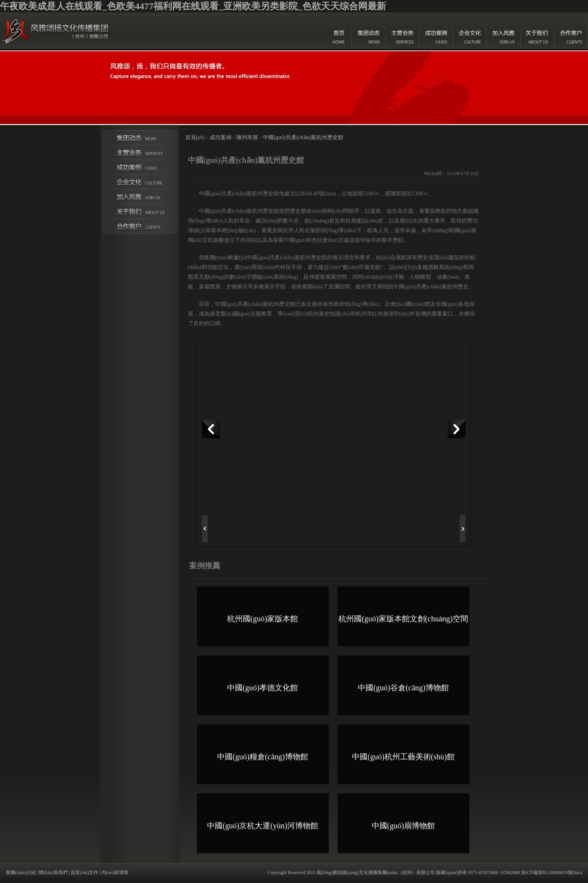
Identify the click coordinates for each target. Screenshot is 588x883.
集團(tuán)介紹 (21, 873)
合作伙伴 (140, 226)
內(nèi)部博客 (115, 873)
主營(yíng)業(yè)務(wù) (403, 31)
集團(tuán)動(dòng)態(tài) (369, 31)
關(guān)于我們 (537, 31)
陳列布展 (247, 137)
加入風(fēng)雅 (504, 31)
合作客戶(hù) (571, 31)
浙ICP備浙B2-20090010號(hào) (552, 873)
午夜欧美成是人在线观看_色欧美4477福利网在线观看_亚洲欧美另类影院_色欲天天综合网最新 (193, 6)
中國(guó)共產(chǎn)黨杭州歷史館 (303, 137)
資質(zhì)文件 (84, 873)
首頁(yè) (339, 31)
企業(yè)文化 (470, 31)
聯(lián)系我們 (53, 873)
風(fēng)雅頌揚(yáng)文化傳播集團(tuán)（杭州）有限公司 (376, 873)
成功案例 (436, 31)
